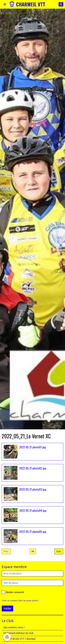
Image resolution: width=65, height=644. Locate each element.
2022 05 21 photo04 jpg (33, 510)
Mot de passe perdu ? (29, 601)
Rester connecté (13, 592)
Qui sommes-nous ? (14, 627)
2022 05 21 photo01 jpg (32, 447)
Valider (7, 609)
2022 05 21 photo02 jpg (33, 468)
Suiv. (59, 551)
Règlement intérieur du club (18, 633)
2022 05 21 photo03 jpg (33, 489)
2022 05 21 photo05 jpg (33, 531)
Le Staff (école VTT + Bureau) (19, 639)
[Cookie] (7, 637)
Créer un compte (10, 601)
